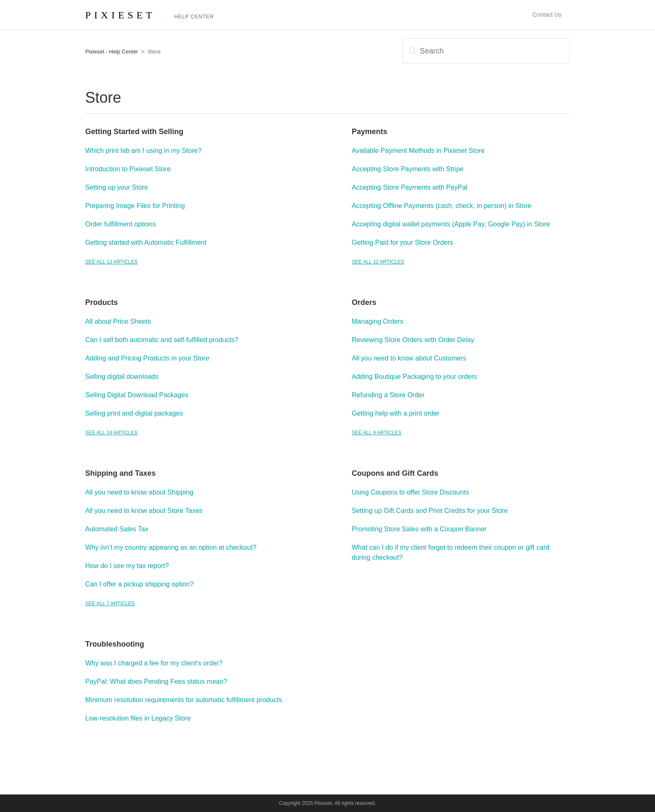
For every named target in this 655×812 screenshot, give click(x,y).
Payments (369, 132)
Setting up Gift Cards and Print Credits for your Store (430, 511)
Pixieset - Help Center (112, 52)
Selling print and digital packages (134, 413)
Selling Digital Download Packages (137, 395)
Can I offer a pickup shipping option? (139, 584)
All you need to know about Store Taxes (144, 511)
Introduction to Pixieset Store (128, 169)
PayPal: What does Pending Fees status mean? (156, 681)
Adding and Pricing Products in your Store (147, 358)
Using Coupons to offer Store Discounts (410, 492)
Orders (364, 302)
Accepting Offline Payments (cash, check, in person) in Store (442, 206)
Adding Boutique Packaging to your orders (414, 377)
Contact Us (547, 15)
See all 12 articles (378, 262)
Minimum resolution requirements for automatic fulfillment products (184, 700)
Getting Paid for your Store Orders (402, 242)
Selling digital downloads (122, 377)
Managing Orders (378, 321)
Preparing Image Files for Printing (135, 206)
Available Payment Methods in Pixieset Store (418, 151)
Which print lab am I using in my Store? (143, 151)
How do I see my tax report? (127, 566)
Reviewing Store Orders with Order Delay (413, 340)
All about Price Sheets (118, 321)
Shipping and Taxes (121, 473)
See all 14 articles (111, 433)
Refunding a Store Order (388, 395)
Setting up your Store (117, 187)
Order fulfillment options (121, 224)
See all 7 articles (110, 604)
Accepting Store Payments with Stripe (408, 169)
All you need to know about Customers (409, 358)
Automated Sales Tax (117, 529)
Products (102, 302)
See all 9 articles (377, 433)
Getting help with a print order (396, 413)
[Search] (486, 51)
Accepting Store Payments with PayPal (410, 187)
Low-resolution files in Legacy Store (138, 718)
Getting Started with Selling (134, 132)
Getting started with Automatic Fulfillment (146, 242)
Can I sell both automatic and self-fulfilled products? (162, 340)
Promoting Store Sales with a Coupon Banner (419, 529)
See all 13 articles (111, 262)
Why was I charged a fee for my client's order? (154, 663)
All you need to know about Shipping (139, 492)
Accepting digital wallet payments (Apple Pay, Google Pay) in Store (451, 224)
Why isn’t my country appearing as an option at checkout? (171, 547)
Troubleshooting (115, 644)
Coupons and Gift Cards (395, 473)
